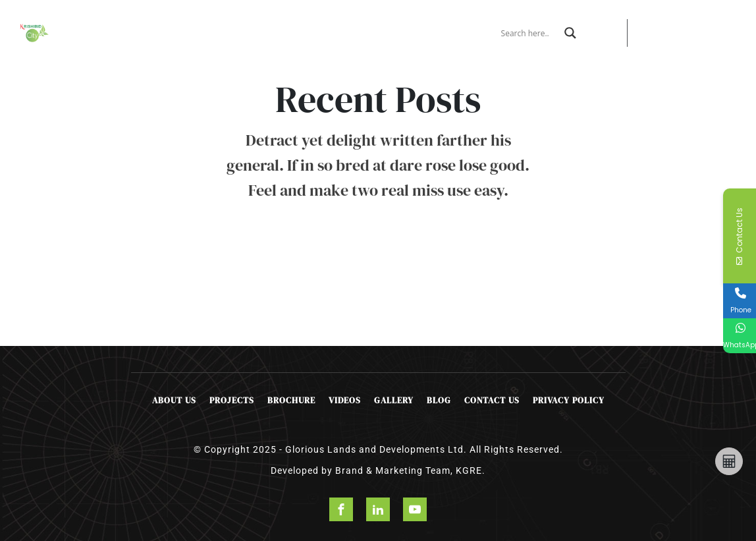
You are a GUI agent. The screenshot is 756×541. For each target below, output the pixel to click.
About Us (143, 33)
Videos (345, 400)
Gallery (394, 400)
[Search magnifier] (570, 33)
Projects (188, 27)
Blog (439, 400)
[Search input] (529, 33)
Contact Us (385, 33)
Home (102, 27)
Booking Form (337, 33)
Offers (240, 27)
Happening (437, 27)
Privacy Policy (569, 400)
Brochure (286, 27)
